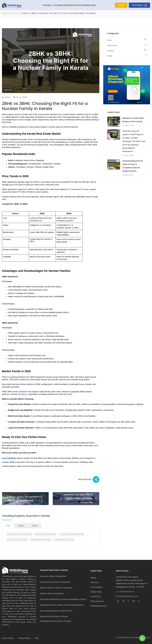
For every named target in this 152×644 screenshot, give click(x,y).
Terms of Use (8, 638)
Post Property (139, 5)
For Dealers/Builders (63, 5)
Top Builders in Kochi (64, 539)
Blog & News (91, 5)
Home (5, 13)
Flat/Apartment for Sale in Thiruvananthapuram (62, 605)
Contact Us (96, 596)
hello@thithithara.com (127, 596)
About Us (95, 582)
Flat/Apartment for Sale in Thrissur (56, 621)
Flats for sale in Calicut (45, 534)
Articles (15, 13)
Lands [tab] (21, 525)
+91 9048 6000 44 (125, 591)
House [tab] (35, 525)
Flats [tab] (8, 525)
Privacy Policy (24, 638)
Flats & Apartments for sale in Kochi (56, 610)
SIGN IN (121, 5)
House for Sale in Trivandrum (53, 576)
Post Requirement (99, 605)
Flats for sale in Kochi (17, 539)
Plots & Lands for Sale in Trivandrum (56, 587)
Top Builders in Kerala (40, 539)
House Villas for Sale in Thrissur (54, 616)
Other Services (78, 5)
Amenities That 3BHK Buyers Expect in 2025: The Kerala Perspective (80, 498)
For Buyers (47, 5)
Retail (112, 161)
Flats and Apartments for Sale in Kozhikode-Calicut (63, 599)
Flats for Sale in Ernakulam (19, 534)
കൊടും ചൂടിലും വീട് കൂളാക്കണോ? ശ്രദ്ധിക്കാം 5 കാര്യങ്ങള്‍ (20, 498)
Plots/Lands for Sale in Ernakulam (55, 582)
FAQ (37, 638)
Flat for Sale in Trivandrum (72, 534)
